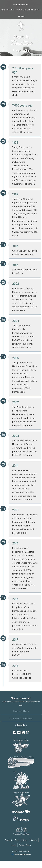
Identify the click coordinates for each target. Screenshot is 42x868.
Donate (34, 840)
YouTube (28, 732)
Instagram (23, 732)
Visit (17, 840)
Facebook (15, 732)
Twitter (19, 732)
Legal (13, 845)
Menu (22, 16)
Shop (25, 840)
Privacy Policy (25, 845)
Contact (8, 840)
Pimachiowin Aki (21, 4)
